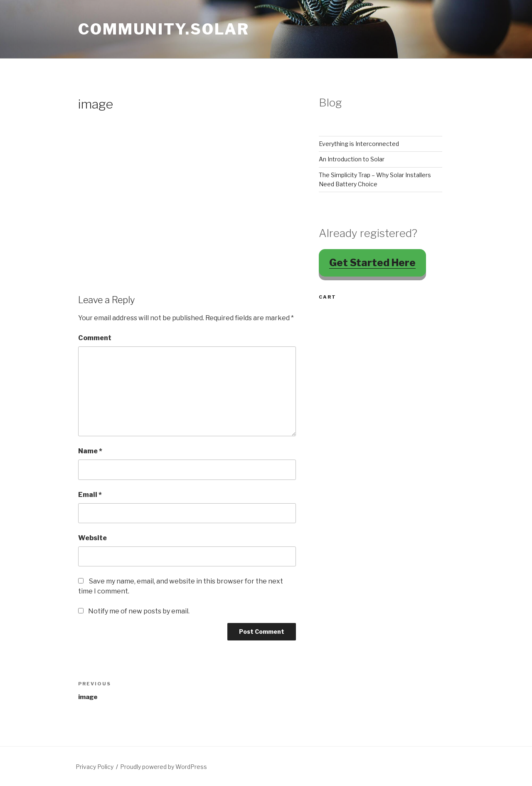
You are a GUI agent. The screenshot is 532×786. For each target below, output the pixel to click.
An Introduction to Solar (352, 159)
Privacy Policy (95, 767)
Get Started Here (372, 263)
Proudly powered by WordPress (164, 767)
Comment (95, 338)
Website (92, 538)
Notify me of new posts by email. (139, 611)
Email (90, 495)
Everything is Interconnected (359, 144)
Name (90, 451)
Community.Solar (164, 29)
